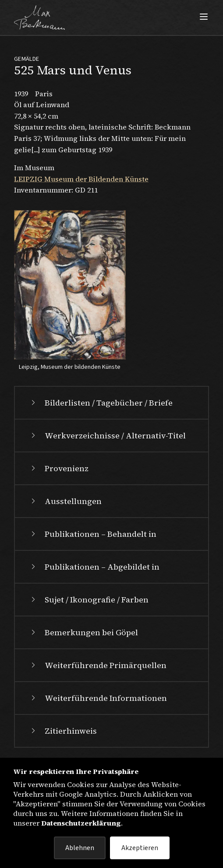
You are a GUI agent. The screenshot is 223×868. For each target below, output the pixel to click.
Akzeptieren (140, 848)
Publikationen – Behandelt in (93, 534)
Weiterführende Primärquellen (98, 665)
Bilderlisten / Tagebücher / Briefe (101, 403)
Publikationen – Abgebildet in (94, 567)
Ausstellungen (65, 501)
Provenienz (59, 468)
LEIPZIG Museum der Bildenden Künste (81, 179)
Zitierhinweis (63, 731)
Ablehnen (80, 848)
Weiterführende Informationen (98, 698)
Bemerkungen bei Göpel (83, 632)
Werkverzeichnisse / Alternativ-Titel (107, 436)
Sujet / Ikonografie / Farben (89, 600)
